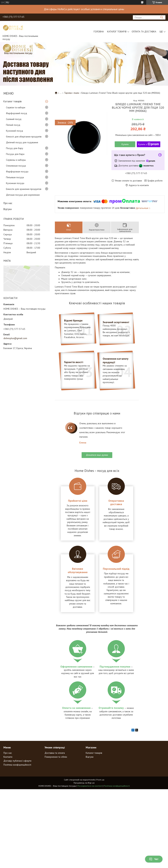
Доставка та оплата (55, 753)
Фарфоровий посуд (17, 113)
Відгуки (8, 209)
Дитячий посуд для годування (22, 142)
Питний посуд (13, 125)
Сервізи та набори (16, 107)
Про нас (8, 203)
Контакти (8, 757)
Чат (154, 859)
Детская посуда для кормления (23, 195)
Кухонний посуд (14, 131)
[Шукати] (162, 17)
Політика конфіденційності (17, 765)
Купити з (149, 144)
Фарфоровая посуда (17, 172)
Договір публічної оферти (17, 761)
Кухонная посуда (15, 183)
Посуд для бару (15, 148)
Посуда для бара (15, 154)
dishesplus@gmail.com (15, 338)
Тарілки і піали (72, 93)
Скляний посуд (14, 119)
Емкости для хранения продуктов (24, 189)
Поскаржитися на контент (90, 786)
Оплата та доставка (144, 32)
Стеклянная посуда (16, 166)
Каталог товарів (117, 32)
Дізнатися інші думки (97, 455)
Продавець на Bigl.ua (84, 783)
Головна (99, 32)
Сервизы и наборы (16, 160)
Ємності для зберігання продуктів (24, 137)
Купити (125, 144)
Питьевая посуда (15, 177)
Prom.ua (100, 780)
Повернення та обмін (56, 757)
